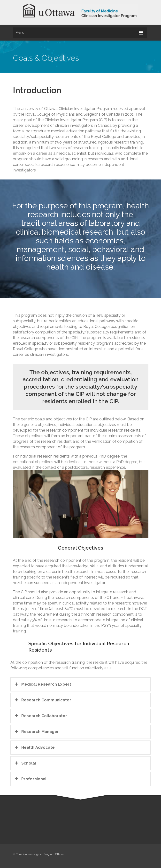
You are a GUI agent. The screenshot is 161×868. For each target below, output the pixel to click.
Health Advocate (34, 747)
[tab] (80, 684)
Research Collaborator (41, 716)
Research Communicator (43, 700)
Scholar (25, 763)
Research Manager (36, 732)
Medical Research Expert (43, 684)
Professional (30, 779)
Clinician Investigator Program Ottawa (40, 854)
